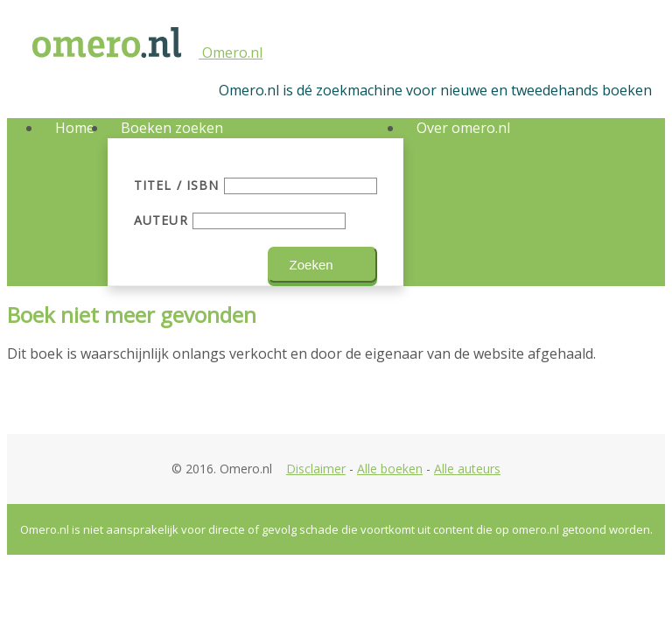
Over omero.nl (463, 128)
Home (75, 128)
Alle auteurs (467, 469)
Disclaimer (316, 469)
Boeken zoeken (172, 128)
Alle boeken (390, 469)
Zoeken (311, 265)
